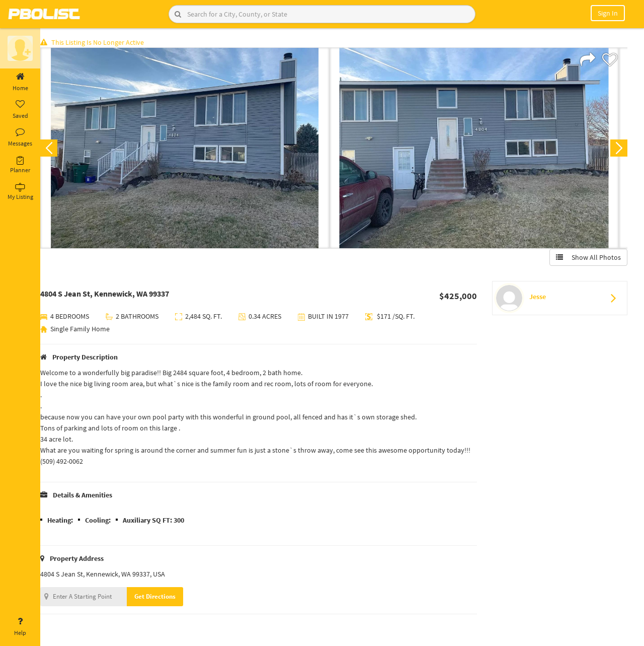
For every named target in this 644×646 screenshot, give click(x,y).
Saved (20, 110)
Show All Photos (587, 258)
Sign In (608, 13)
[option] (192, 149)
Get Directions (163, 597)
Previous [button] (56, 149)
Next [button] (618, 149)
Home (20, 82)
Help (20, 627)
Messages (20, 137)
